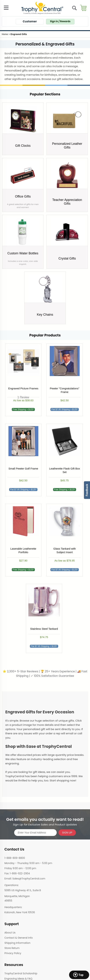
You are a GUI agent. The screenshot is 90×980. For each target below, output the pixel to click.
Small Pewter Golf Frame (23, 469)
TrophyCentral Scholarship (21, 973)
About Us (10, 933)
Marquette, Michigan (17, 896)
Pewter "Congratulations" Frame (65, 390)
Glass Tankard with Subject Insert (64, 550)
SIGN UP (67, 833)
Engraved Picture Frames (23, 388)
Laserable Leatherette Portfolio (23, 550)
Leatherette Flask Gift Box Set (65, 470)
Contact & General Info (19, 938)
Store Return (12, 948)
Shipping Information (17, 943)
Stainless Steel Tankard (44, 629)
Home (5, 34)
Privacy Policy (13, 953)
